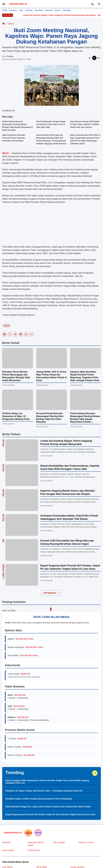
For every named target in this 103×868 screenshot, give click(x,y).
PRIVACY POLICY (86, 843)
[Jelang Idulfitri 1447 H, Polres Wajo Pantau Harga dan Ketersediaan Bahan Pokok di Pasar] (52, 358)
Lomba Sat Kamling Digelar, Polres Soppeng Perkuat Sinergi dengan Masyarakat (65, 15)
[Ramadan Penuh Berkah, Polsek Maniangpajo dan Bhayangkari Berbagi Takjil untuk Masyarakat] (18, 358)
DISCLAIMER (59, 843)
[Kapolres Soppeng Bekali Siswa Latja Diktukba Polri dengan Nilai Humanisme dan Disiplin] (22, 500)
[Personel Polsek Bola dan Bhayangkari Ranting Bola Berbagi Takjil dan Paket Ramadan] (52, 400)
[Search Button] (99, 4)
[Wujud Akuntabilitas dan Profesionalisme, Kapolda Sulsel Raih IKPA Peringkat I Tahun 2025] (22, 475)
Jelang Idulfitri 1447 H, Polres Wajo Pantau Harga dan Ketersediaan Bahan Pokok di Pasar (52, 376)
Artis (21, 10)
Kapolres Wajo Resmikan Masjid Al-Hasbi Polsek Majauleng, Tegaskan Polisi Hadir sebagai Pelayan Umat (85, 376)
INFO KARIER (8, 850)
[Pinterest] (21, 334)
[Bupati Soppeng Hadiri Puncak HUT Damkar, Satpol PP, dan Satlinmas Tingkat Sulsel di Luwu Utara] (22, 575)
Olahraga (67, 10)
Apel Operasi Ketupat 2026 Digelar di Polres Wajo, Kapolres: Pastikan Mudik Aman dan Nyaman (85, 124)
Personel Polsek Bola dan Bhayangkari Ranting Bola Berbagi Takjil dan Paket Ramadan (50, 418)
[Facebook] (4, 334)
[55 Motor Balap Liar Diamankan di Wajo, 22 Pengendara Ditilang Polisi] (18, 400)
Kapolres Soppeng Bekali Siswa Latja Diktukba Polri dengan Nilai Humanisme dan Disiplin (68, 492)
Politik (5, 10)
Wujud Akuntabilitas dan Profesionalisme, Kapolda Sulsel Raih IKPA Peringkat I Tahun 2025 (70, 467)
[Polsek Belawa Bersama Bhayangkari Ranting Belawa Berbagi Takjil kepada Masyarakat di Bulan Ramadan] (85, 400)
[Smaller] (90, 58)
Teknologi (39, 10)
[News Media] (38, 833)
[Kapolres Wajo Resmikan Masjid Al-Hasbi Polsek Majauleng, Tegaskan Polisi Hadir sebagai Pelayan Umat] (85, 358)
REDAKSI (6, 843)
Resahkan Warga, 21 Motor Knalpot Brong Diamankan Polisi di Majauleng (39, 799)
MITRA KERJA (34, 850)
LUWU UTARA (4, 571)
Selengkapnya (51, 593)
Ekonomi (13, 10)
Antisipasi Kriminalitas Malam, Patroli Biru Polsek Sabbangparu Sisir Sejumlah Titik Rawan (69, 517)
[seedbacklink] (28, 833)
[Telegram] (15, 334)
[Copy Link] (32, 334)
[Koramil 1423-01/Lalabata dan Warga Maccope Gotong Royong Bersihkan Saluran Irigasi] (22, 550)
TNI (4, 541)
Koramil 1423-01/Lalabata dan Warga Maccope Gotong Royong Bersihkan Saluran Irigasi (67, 542)
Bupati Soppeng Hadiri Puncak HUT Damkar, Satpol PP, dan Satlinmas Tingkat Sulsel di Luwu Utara (70, 567)
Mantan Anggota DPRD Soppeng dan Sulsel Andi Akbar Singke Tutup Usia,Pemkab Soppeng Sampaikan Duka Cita (47, 782)
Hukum (57, 10)
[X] (10, 334)
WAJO (7, 326)
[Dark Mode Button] (93, 4)
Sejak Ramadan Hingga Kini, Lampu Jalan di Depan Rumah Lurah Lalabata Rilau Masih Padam (48, 807)
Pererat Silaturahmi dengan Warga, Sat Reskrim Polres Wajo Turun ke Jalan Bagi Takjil (51, 124)
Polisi (4, 443)
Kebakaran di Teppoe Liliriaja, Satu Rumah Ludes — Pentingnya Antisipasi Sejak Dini (44, 791)
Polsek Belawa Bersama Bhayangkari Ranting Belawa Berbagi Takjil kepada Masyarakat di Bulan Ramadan (17, 126)
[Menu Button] (4, 4)
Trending (29, 10)
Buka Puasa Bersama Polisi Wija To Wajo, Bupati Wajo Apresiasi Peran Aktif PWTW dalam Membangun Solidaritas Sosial (85, 139)
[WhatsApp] (26, 334)
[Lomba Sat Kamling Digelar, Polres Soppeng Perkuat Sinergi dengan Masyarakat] (22, 450)
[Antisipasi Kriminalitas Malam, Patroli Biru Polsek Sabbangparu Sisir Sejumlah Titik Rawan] (22, 525)
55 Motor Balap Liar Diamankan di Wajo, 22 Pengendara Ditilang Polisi (16, 416)
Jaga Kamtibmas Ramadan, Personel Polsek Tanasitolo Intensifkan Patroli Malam (14, 138)
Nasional (49, 10)
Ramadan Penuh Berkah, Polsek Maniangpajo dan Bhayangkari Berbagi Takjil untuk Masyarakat (16, 376)
